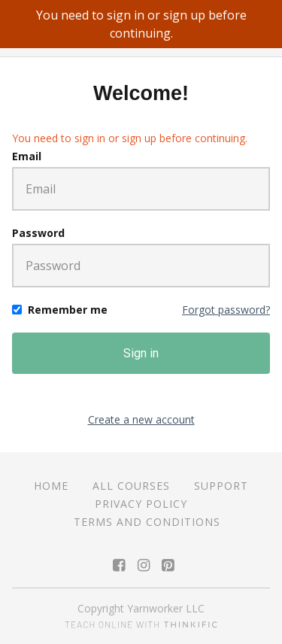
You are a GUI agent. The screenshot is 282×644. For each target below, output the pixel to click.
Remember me (68, 310)
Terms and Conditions (147, 522)
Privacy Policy (141, 504)
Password (38, 233)
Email (27, 156)
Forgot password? (226, 310)
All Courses (131, 486)
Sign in (141, 353)
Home (51, 486)
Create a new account (141, 419)
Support (221, 486)
